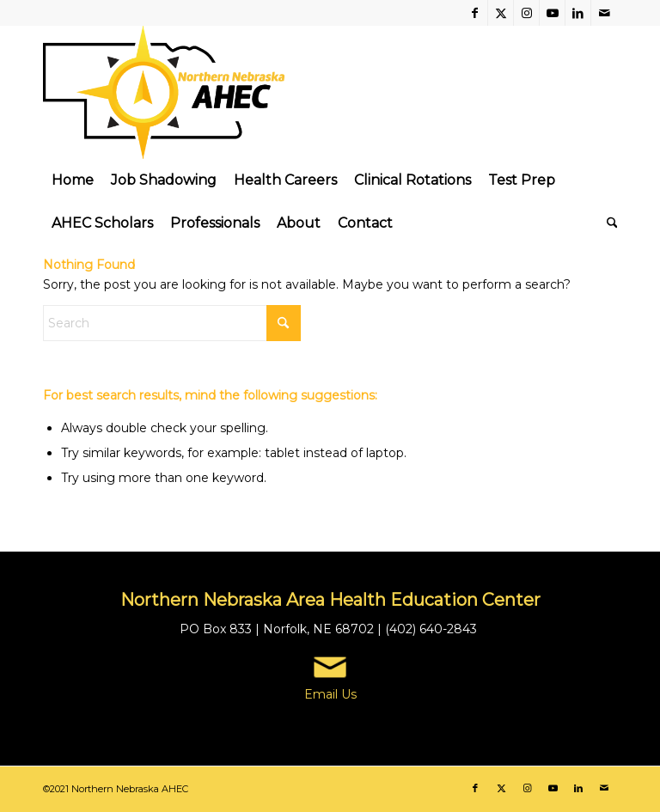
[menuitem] (73, 180)
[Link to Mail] (604, 13)
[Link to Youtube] (552, 13)
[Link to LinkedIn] (578, 13)
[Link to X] (501, 13)
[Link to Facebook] (475, 13)
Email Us (330, 694)
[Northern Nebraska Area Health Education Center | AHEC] (164, 92)
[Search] (608, 223)
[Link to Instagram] (526, 13)
